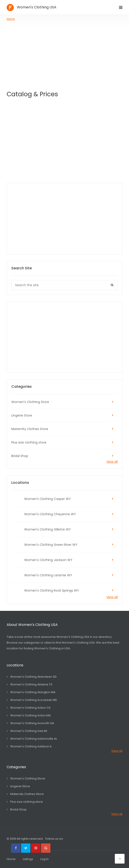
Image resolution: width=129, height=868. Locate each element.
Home (11, 19)
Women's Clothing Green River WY (51, 545)
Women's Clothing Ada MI (29, 731)
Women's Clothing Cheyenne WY (50, 514)
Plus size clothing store (29, 442)
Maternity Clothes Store (30, 429)
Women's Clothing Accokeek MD (34, 700)
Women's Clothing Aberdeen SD (33, 677)
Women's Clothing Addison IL (31, 746)
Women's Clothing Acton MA (31, 715)
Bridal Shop (20, 456)
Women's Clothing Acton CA (30, 708)
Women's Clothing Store (30, 402)
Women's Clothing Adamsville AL (34, 739)
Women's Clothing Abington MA (33, 692)
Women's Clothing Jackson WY (48, 560)
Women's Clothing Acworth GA (32, 723)
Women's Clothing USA (37, 7)
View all (112, 462)
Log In (45, 859)
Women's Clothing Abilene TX (31, 684)
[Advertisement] (64, 54)
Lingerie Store (22, 415)
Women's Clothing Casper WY (48, 499)
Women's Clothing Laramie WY (48, 575)
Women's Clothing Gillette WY (48, 529)
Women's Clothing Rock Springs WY (52, 590)
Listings (28, 859)
